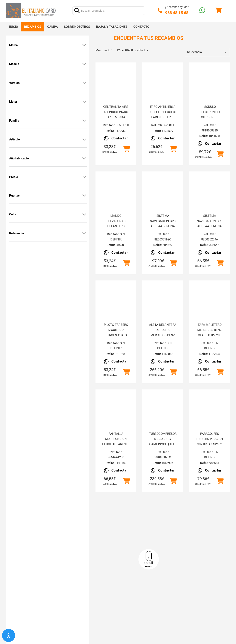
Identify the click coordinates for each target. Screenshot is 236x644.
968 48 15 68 (177, 13)
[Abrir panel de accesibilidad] (9, 635)
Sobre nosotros (77, 27)
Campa (53, 27)
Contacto (141, 27)
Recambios (33, 27)
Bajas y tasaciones (112, 27)
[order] (207, 52)
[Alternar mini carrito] (218, 11)
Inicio (14, 27)
